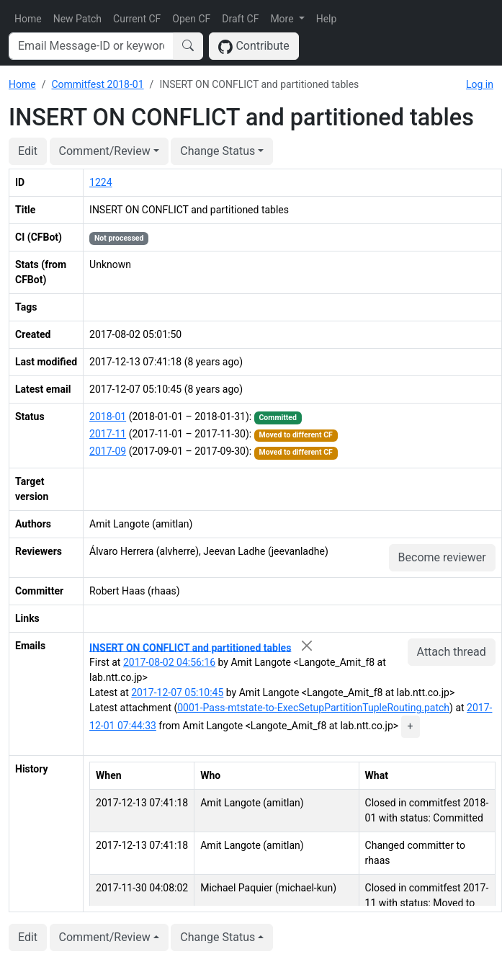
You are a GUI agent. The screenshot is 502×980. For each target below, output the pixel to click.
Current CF (137, 19)
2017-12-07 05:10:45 (177, 692)
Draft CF (240, 19)
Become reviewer (442, 557)
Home (28, 19)
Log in (480, 84)
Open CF (191, 19)
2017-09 (108, 451)
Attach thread (452, 652)
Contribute (254, 46)
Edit (28, 151)
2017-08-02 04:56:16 (169, 662)
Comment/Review (105, 151)
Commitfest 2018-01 (97, 84)
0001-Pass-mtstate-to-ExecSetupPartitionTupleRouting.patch (313, 708)
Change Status (218, 151)
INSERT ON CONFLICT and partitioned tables (190, 647)
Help (327, 19)
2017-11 (108, 434)
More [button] (283, 19)
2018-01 (108, 416)
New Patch (77, 19)
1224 (100, 182)
